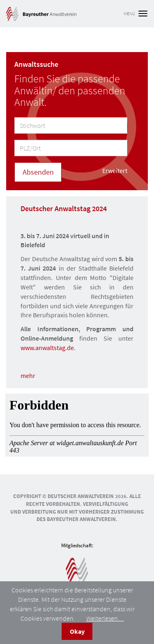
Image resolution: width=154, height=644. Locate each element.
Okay (77, 631)
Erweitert (115, 171)
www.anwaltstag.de (47, 348)
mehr (28, 375)
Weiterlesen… (105, 618)
